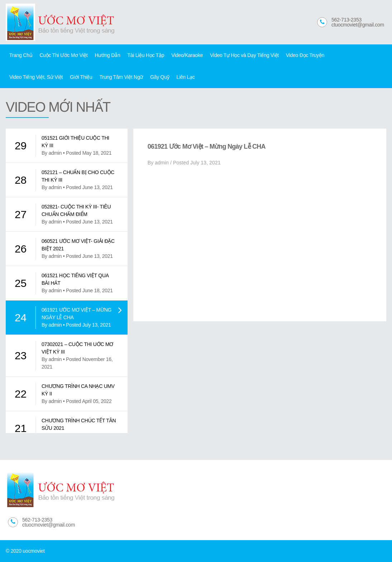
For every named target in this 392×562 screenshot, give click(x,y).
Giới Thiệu (81, 77)
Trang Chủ (21, 55)
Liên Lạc (185, 77)
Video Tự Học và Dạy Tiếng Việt (244, 55)
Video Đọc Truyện (305, 55)
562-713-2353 (346, 20)
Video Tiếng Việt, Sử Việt (36, 77)
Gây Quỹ (160, 77)
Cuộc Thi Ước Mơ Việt (63, 55)
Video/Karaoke (187, 55)
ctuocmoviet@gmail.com (358, 25)
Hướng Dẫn (107, 55)
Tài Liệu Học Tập (146, 55)
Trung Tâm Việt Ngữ (121, 77)
